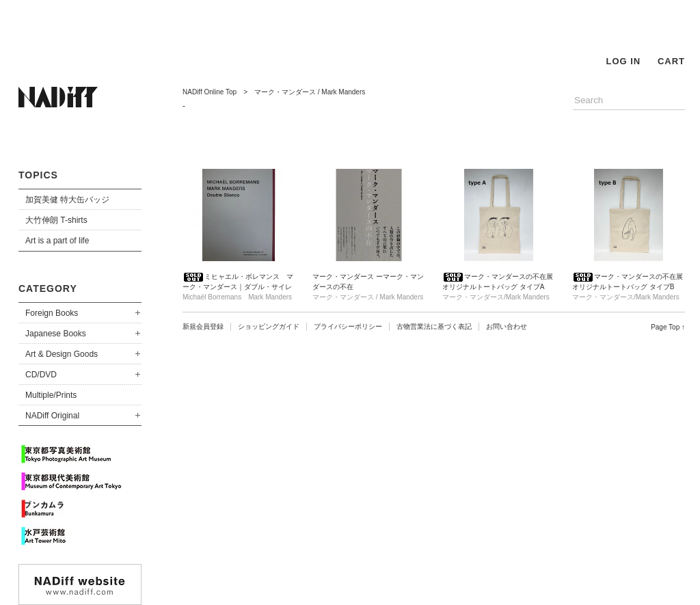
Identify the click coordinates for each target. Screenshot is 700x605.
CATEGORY (48, 288)
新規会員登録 (203, 326)
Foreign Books (52, 313)
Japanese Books (56, 334)
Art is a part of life (57, 241)
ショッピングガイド (269, 326)
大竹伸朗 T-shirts (56, 220)
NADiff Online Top (210, 92)
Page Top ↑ (668, 327)
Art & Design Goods (62, 354)
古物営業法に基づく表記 (434, 326)
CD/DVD (41, 375)
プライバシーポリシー (348, 326)
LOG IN (623, 61)
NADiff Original (52, 416)
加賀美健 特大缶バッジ (67, 200)
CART (671, 61)
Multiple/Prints (51, 395)
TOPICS (38, 175)
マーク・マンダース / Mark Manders (310, 92)
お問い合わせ (507, 326)
